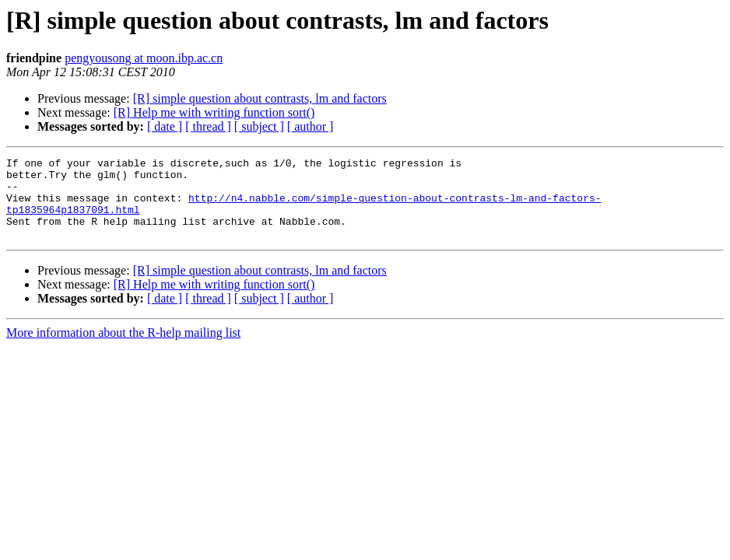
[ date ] (165, 126)
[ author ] (311, 126)
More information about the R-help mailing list (123, 349)
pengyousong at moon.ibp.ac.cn (144, 58)
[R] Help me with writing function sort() (214, 112)
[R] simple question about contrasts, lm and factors (260, 98)
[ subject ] (259, 126)
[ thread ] (208, 126)
